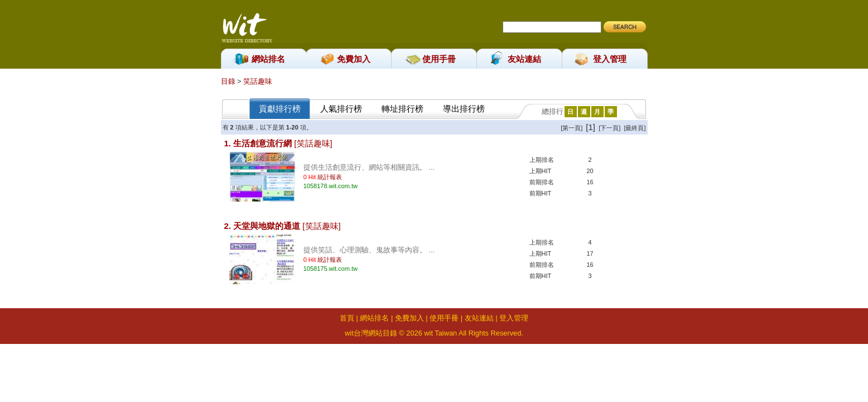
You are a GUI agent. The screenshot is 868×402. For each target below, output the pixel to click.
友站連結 (524, 59)
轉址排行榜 (402, 109)
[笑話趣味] (313, 143)
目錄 (229, 81)
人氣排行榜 (341, 109)
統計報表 (330, 177)
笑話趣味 (258, 81)
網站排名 (268, 59)
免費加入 (354, 59)
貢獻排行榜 (280, 109)
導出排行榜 (464, 109)
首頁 (347, 318)
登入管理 (610, 59)
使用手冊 (439, 59)
